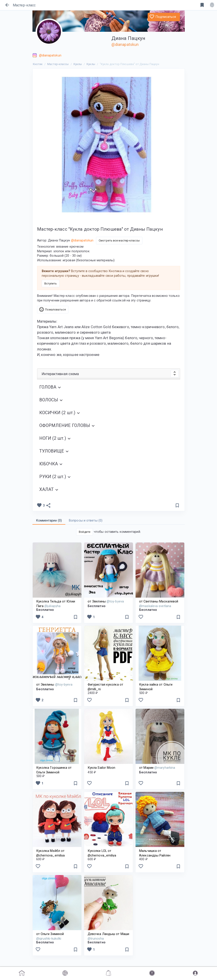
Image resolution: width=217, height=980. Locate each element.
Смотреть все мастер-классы (119, 240)
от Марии (157, 768)
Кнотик (38, 64)
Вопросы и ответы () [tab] (86, 520)
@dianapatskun (125, 44)
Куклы (78, 64)
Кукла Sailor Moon (102, 768)
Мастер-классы (58, 64)
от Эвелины (106, 601)
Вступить (51, 283)
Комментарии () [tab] (49, 520)
